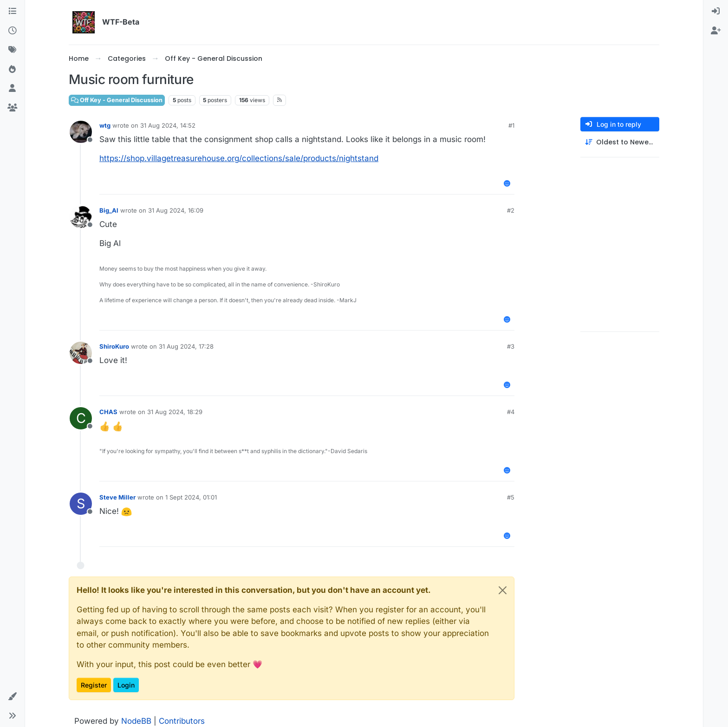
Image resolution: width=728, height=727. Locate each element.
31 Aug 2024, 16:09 (176, 210)
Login (126, 685)
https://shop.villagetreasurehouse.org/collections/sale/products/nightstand (239, 158)
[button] (12, 697)
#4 (511, 412)
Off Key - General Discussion (117, 100)
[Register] (716, 31)
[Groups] (12, 108)
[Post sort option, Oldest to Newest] (620, 142)
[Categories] (12, 12)
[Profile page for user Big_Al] (81, 217)
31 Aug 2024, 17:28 (186, 346)
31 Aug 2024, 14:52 (168, 125)
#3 (511, 346)
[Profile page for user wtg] (81, 132)
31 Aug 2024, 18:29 (175, 412)
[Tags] (12, 50)
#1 (511, 125)
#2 (511, 210)
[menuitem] (716, 12)
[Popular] (12, 70)
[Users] (12, 89)
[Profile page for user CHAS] (81, 418)
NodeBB (136, 721)
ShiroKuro (114, 346)
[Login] (716, 12)
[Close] (503, 590)
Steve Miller (117, 497)
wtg (105, 125)
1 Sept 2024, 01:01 (191, 497)
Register (94, 685)
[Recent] (12, 31)
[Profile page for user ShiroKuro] (81, 353)
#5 (511, 497)
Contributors (182, 721)
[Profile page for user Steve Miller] (81, 504)
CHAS (108, 412)
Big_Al (109, 210)
